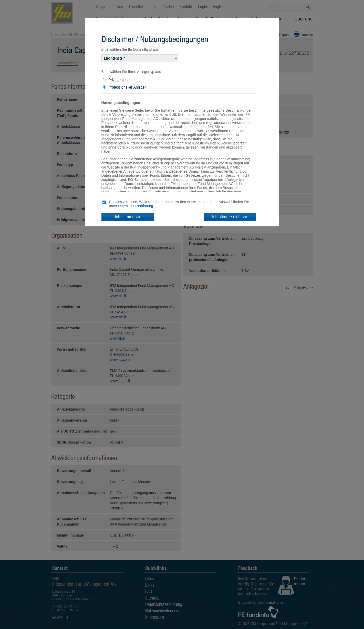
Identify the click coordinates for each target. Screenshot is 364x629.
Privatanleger (119, 80)
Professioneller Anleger (127, 87)
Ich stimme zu (127, 217)
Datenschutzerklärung (136, 206)
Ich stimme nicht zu (230, 217)
